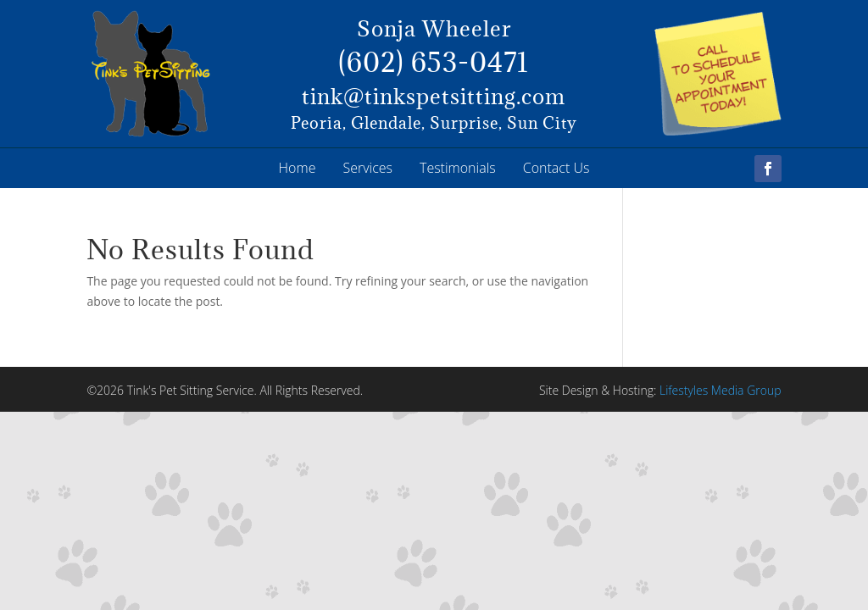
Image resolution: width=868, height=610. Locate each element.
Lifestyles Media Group (721, 390)
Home (298, 168)
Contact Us (556, 168)
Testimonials (458, 168)
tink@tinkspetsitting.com (434, 96)
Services (367, 168)
